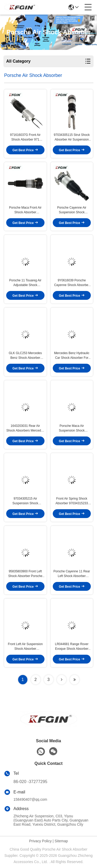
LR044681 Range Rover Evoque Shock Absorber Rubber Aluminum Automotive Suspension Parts (72, 647)
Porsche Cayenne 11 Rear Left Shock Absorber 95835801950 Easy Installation (72, 574)
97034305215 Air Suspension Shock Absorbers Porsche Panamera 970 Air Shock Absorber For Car (25, 501)
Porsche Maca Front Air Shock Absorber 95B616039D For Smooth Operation (25, 210)
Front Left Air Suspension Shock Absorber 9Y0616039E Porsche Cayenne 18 (25, 647)
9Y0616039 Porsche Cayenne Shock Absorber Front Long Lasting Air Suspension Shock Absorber (72, 283)
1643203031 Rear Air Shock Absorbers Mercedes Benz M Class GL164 (25, 428)
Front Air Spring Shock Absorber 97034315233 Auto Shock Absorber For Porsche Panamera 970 (72, 501)
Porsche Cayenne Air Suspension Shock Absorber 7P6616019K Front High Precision (72, 210)
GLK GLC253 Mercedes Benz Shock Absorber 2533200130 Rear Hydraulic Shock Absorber (25, 356)
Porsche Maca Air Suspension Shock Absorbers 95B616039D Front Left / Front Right (72, 428)
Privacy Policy (40, 841)
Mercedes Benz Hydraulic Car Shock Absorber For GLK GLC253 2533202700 (72, 356)
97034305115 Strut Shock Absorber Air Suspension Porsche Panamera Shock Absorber (72, 137)
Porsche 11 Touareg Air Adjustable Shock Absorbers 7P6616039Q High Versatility (25, 283)
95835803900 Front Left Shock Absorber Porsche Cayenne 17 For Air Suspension (25, 574)
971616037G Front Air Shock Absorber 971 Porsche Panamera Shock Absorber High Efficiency (25, 137)
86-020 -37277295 (30, 782)
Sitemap (61, 841)
